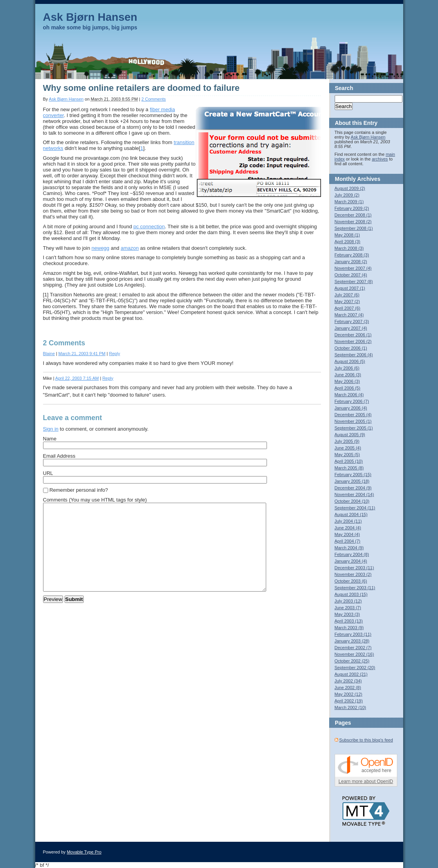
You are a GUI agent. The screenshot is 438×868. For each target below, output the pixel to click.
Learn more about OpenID (366, 781)
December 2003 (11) (354, 568)
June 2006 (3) (348, 375)
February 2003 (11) (353, 634)
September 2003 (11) (355, 588)
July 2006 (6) (347, 368)
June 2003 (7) (348, 608)
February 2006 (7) (352, 401)
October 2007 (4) (351, 275)
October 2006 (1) (351, 348)
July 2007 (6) (347, 295)
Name (50, 439)
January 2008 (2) (351, 262)
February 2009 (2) (352, 208)
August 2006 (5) (350, 361)
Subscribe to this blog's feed (366, 740)
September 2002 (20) (355, 668)
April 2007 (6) (348, 308)
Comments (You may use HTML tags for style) (95, 500)
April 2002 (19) (349, 701)
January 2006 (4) (351, 408)
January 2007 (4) (351, 328)
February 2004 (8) (352, 554)
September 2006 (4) (354, 355)
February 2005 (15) (353, 475)
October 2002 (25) (352, 661)
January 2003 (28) (352, 641)
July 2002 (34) (348, 681)
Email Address (59, 456)
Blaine (49, 354)
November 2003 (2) (353, 574)
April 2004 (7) (348, 541)
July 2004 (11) (348, 521)
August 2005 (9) (350, 435)
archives (380, 159)
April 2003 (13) (349, 621)
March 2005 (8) (349, 468)
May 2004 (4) (347, 534)
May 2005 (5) (347, 455)
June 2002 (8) (348, 688)
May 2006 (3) (347, 381)
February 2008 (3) (352, 255)
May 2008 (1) (347, 235)
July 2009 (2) (347, 195)
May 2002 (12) (349, 694)
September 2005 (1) (354, 428)
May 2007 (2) (347, 301)
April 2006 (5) (348, 388)
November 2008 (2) (353, 222)
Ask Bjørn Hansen (90, 17)
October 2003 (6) (351, 581)
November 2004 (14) (354, 494)
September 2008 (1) (354, 228)
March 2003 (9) (349, 628)
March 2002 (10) (351, 707)
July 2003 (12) (348, 601)
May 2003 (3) (347, 614)
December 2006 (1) (353, 335)
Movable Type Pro (84, 852)
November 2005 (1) (353, 421)
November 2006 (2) (353, 341)
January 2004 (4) (351, 561)
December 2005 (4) (353, 415)
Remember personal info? (79, 490)
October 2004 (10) (352, 501)
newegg (101, 248)
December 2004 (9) (353, 488)
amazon (130, 248)
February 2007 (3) (352, 321)
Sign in (51, 429)
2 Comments (153, 99)
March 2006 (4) (349, 395)
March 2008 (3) (349, 248)
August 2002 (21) (351, 674)
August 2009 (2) (350, 188)
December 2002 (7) (353, 648)
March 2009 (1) (349, 202)
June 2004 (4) (348, 528)
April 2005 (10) (349, 461)
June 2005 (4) (348, 448)
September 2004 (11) (355, 508)
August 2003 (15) (351, 594)
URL (48, 473)
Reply (115, 354)
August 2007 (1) (350, 288)
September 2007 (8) (354, 282)
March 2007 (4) (349, 315)
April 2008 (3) (348, 242)
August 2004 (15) (351, 514)
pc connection (149, 226)
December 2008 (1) (353, 215)
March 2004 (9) (349, 548)
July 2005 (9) (347, 441)
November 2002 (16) (354, 654)
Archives (369, 179)
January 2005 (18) (352, 481)
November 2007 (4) (353, 268)
